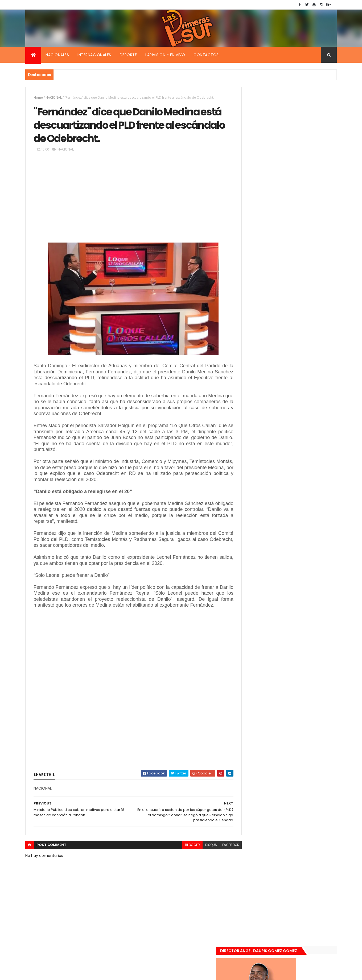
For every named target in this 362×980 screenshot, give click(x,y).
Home (38, 97)
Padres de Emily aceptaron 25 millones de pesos (299, 559)
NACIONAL (54, 97)
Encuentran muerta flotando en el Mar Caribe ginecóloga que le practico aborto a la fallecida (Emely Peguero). (299, 470)
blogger (180, 853)
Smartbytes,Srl (66, 973)
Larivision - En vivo (165, 55)
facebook (219, 853)
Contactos (206, 55)
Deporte (128, 55)
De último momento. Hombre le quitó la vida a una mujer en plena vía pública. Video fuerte (300, 504)
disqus (199, 853)
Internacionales (94, 55)
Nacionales (57, 55)
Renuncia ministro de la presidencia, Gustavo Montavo (297, 531)
